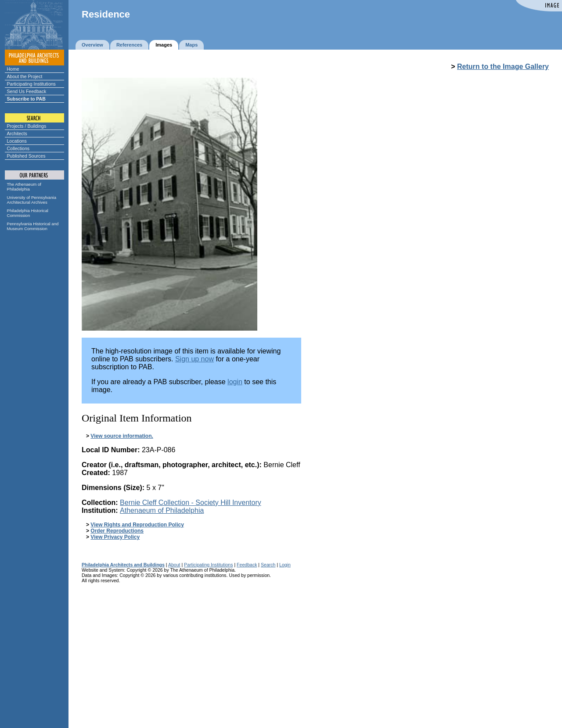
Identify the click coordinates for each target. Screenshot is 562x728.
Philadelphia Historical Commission (28, 213)
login (235, 382)
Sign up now (195, 359)
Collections (18, 148)
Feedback (247, 565)
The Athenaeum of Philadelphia (24, 187)
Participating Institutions (31, 84)
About (174, 565)
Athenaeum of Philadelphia (162, 510)
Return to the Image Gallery (503, 67)
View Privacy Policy (115, 537)
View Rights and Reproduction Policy (137, 525)
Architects (17, 133)
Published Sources (26, 156)
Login (285, 565)
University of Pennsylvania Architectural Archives (32, 200)
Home (13, 69)
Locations (17, 141)
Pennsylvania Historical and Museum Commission (33, 226)
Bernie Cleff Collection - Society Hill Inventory (191, 503)
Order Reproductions (117, 531)
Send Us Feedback (27, 91)
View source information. (122, 436)
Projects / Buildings (27, 126)
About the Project (25, 76)
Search (268, 565)
